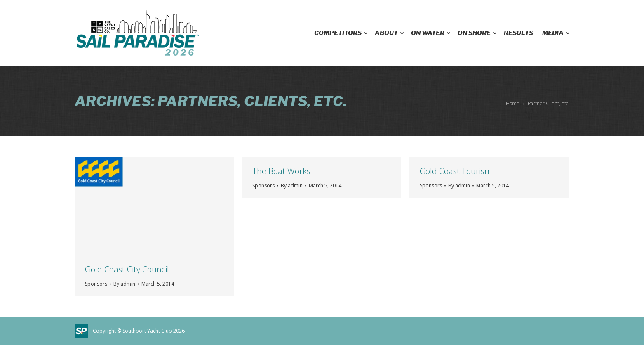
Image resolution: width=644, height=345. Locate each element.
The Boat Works (281, 171)
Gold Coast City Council (127, 269)
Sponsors (96, 284)
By (124, 284)
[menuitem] (340, 33)
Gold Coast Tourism (456, 171)
